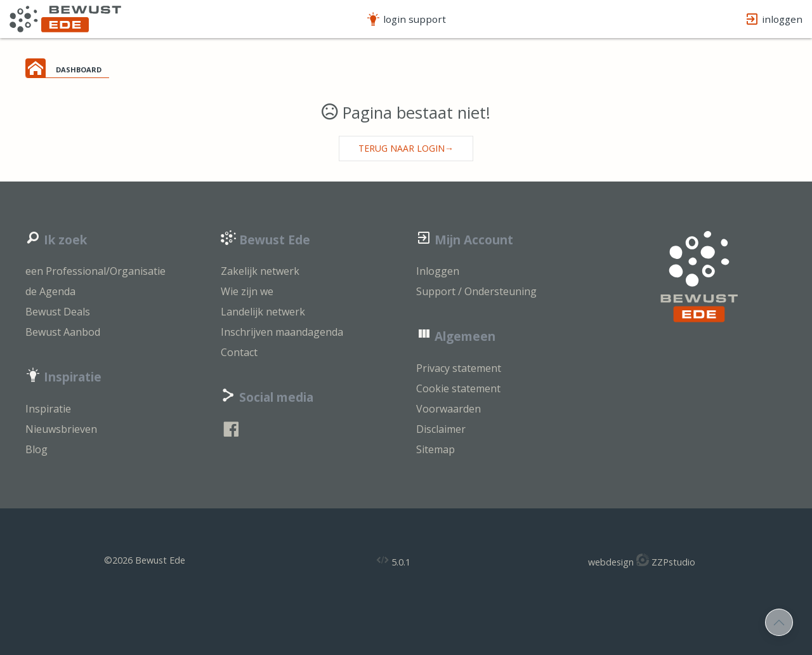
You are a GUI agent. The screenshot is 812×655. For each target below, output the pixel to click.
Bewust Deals (58, 312)
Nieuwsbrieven (61, 429)
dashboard (79, 69)
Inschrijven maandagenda (282, 332)
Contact (239, 352)
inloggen (774, 19)
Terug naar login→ (406, 148)
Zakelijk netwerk (260, 271)
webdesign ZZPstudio (642, 561)
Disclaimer (441, 429)
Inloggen (438, 271)
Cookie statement (458, 388)
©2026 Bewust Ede (145, 560)
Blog (36, 449)
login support (406, 19)
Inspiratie (48, 409)
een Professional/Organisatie (95, 271)
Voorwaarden (449, 409)
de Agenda (50, 291)
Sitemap (435, 449)
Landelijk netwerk (263, 312)
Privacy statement (459, 368)
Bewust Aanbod (63, 332)
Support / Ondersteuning (476, 291)
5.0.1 (393, 561)
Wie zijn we (247, 291)
